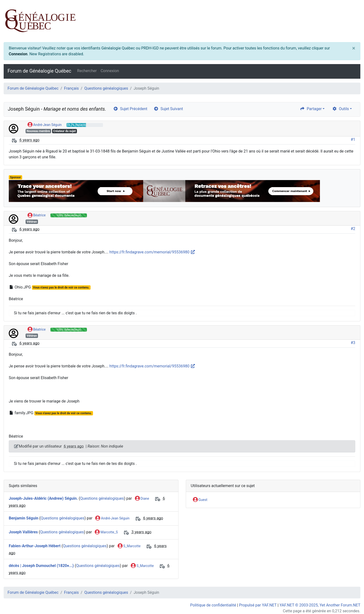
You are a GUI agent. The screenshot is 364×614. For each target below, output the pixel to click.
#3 (353, 343)
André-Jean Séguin (45, 125)
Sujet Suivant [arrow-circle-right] (168, 109)
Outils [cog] (341, 109)
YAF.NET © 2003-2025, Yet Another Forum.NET (320, 605)
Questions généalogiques (106, 88)
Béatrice (37, 215)
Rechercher (87, 71)
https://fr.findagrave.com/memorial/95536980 (152, 252)
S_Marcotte (129, 546)
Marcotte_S (106, 532)
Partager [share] (311, 109)
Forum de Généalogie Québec (39, 71)
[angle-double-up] (351, 599)
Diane (142, 499)
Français (71, 88)
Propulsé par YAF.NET (258, 605)
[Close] (354, 48)
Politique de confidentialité (213, 605)
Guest (200, 500)
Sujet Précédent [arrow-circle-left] (130, 109)
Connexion (18, 54)
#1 (353, 139)
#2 (353, 229)
